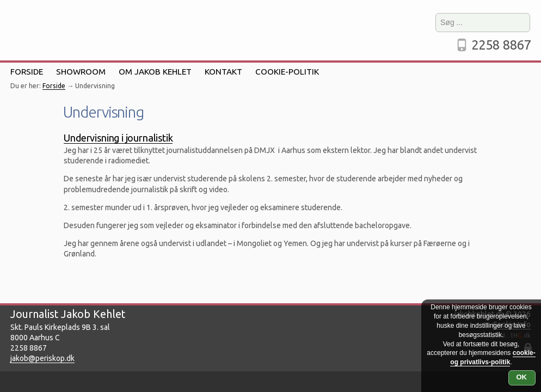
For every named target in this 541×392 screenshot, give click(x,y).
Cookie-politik (287, 72)
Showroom (81, 72)
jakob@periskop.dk (42, 358)
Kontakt (223, 72)
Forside (27, 72)
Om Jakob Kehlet (155, 72)
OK (522, 377)
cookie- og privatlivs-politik (493, 357)
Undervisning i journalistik (118, 138)
